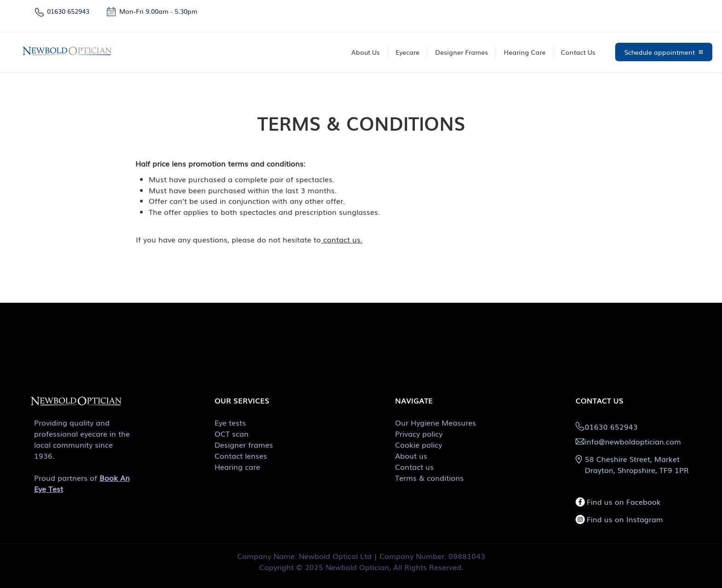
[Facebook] (580, 502)
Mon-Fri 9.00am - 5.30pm (159, 11)
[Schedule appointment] (664, 52)
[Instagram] (580, 519)
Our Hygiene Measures (436, 422)
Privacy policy (419, 433)
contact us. (342, 239)
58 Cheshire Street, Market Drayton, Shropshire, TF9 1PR (637, 464)
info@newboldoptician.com (633, 441)
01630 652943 (68, 11)
